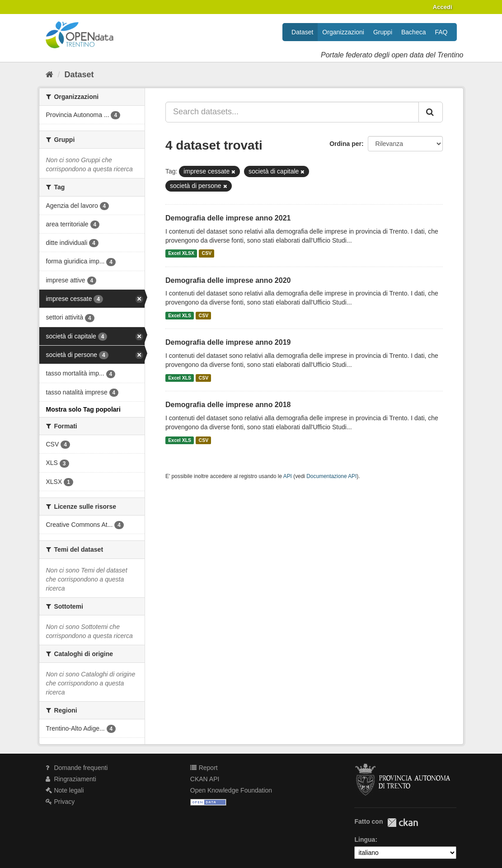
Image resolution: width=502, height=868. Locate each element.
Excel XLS (180, 315)
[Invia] (431, 112)
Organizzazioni (343, 32)
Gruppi (383, 32)
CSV (207, 253)
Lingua (365, 840)
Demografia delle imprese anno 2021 (228, 218)
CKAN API (205, 779)
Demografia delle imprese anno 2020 (228, 280)
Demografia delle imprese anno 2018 (228, 405)
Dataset (302, 32)
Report (204, 768)
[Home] (49, 75)
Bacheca (413, 32)
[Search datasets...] (292, 112)
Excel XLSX (181, 253)
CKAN (403, 823)
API (288, 476)
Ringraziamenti (71, 779)
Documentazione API (331, 476)
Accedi (443, 7)
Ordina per (345, 144)
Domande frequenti (77, 768)
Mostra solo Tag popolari (83, 409)
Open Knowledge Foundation (231, 790)
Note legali (65, 790)
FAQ (441, 32)
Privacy (60, 802)
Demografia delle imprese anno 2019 (228, 342)
